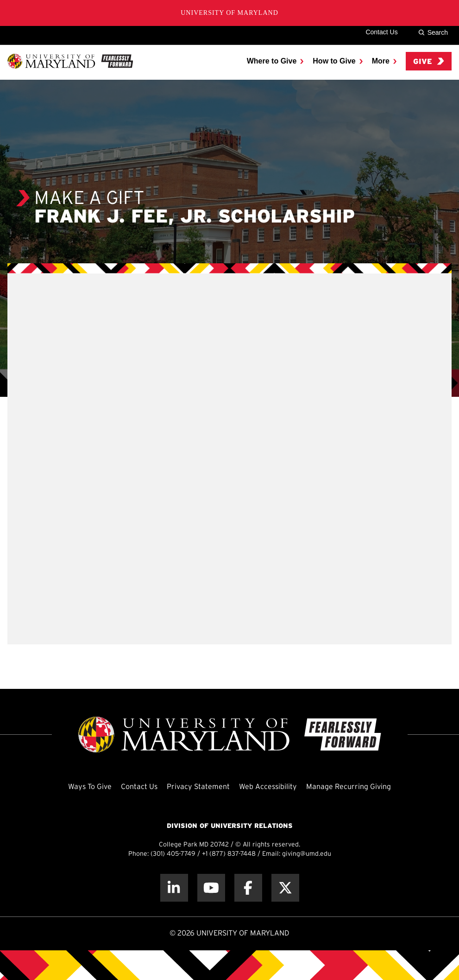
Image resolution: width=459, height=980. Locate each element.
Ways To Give (90, 787)
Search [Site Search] (433, 32)
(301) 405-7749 (173, 854)
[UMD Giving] (70, 61)
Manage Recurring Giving (349, 787)
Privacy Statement (198, 787)
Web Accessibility (268, 787)
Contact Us (381, 32)
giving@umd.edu (307, 854)
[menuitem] (275, 61)
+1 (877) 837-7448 (229, 854)
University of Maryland (229, 13)
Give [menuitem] (429, 61)
